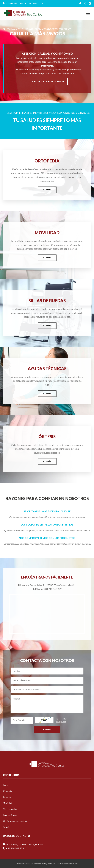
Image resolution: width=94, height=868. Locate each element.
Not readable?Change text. (61, 720)
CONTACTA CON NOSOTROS (47, 81)
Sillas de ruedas (10, 809)
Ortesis (6, 827)
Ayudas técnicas (10, 815)
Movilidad (7, 803)
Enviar (47, 729)
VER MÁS (47, 190)
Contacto (7, 797)
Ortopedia (8, 791)
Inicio (5, 785)
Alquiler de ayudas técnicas (15, 821)
